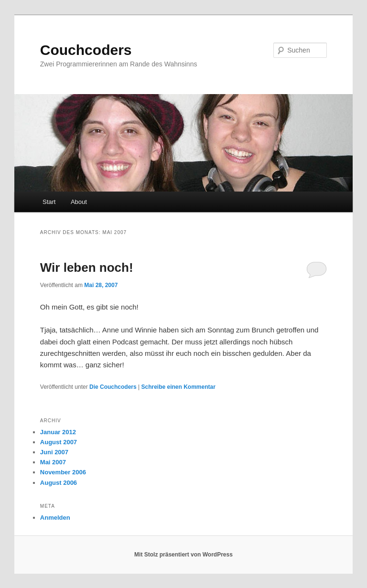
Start (49, 202)
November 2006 (63, 472)
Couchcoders (86, 50)
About (79, 202)
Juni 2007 (54, 452)
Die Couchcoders (113, 387)
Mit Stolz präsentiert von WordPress (183, 555)
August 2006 (59, 483)
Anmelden (55, 518)
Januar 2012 (58, 432)
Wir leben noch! (87, 267)
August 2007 (59, 442)
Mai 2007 (53, 462)
